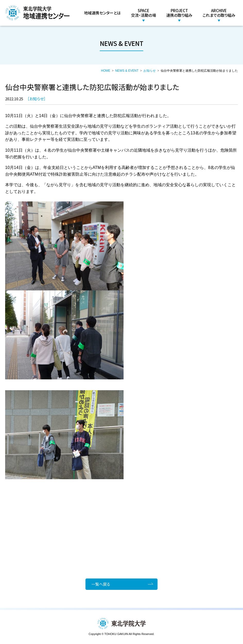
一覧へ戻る (101, 584)
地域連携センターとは (102, 13)
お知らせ (150, 71)
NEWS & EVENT (127, 71)
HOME (106, 71)
